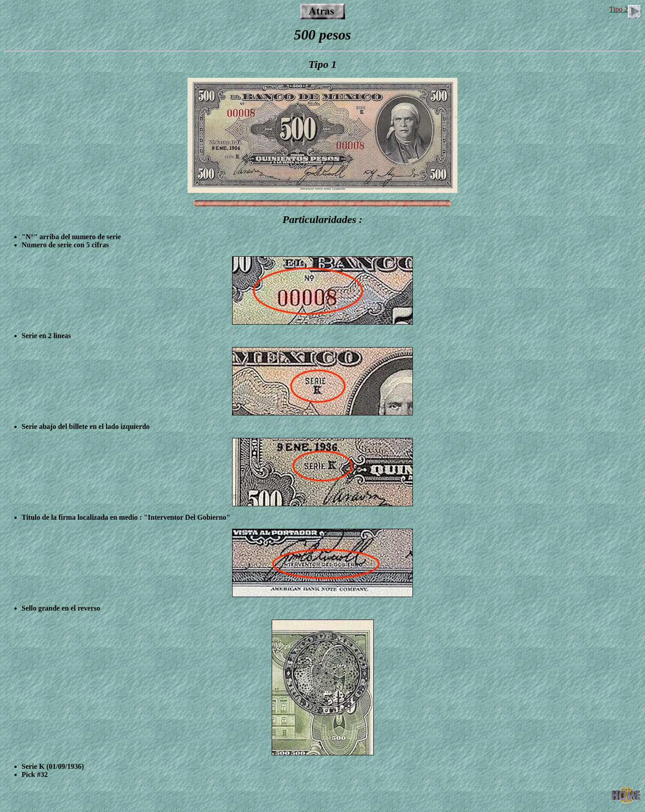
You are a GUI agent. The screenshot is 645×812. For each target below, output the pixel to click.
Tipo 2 (625, 9)
